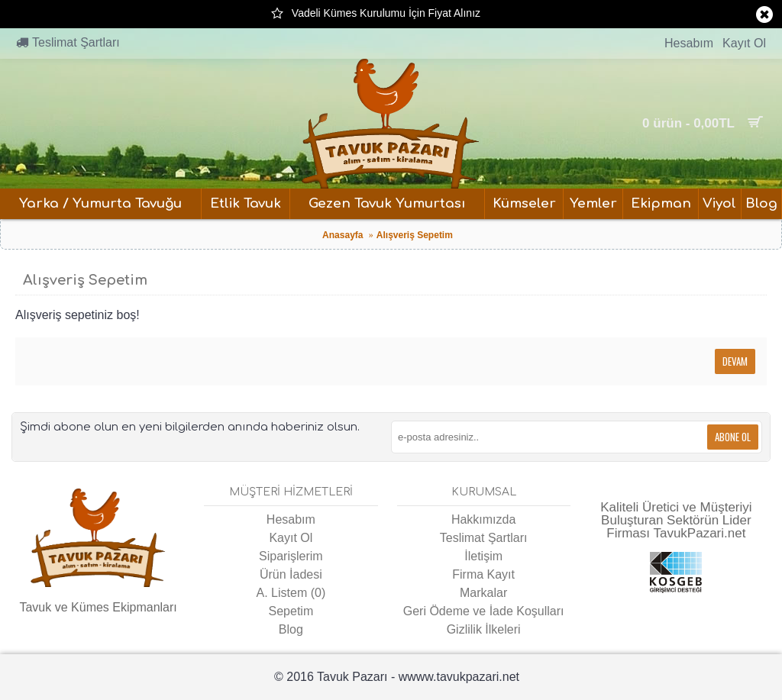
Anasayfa (343, 235)
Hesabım (291, 519)
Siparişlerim (291, 556)
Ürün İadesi (291, 574)
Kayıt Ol (291, 538)
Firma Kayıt (483, 574)
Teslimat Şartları (484, 538)
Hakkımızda (483, 519)
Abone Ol (733, 437)
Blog (291, 629)
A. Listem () (291, 593)
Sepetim (291, 611)
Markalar (483, 593)
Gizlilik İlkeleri (484, 629)
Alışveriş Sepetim (415, 235)
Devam (735, 361)
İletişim (483, 556)
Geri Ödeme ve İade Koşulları (484, 611)
